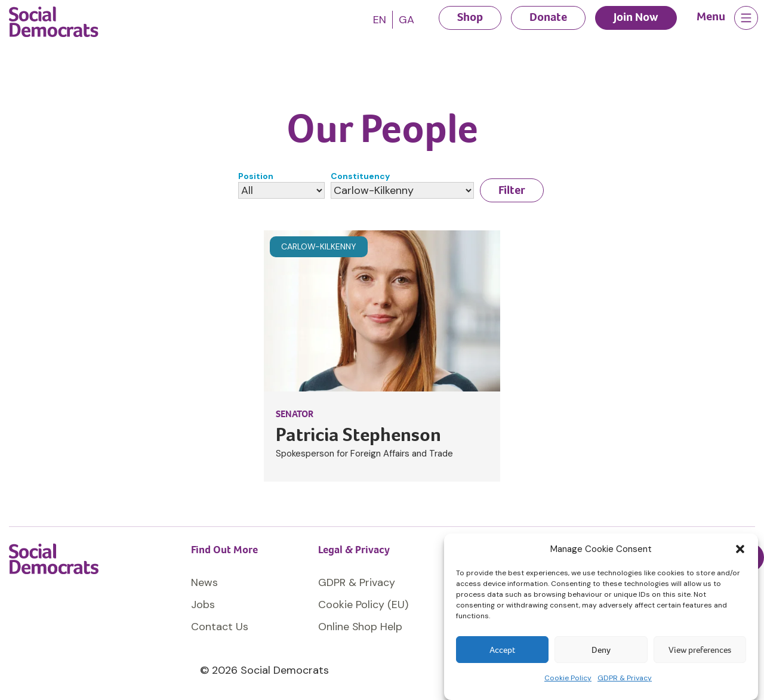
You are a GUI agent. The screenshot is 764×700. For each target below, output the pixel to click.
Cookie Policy (568, 678)
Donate (548, 17)
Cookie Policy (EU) (363, 605)
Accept (502, 650)
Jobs (203, 605)
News (204, 582)
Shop (470, 17)
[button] (740, 549)
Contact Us (220, 627)
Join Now (636, 17)
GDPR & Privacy (625, 678)
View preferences (700, 650)
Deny (601, 650)
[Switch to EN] (380, 20)
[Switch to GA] (406, 20)
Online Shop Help (361, 627)
